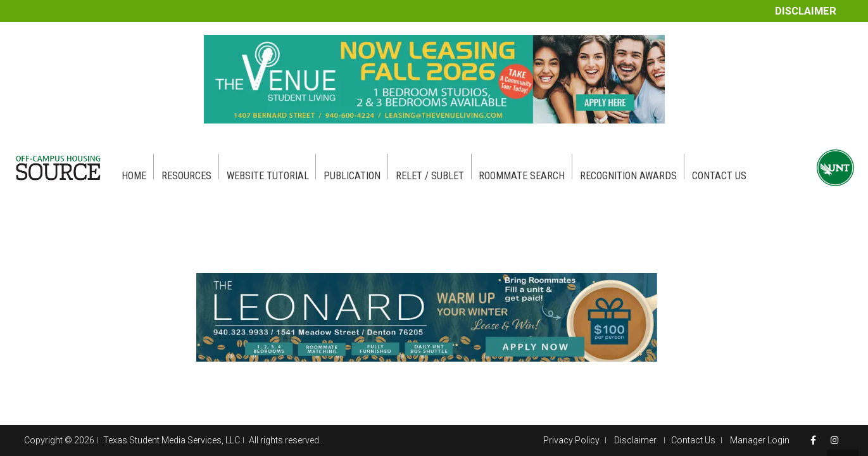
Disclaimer (806, 11)
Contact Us (693, 440)
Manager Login (760, 440)
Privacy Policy (571, 440)
